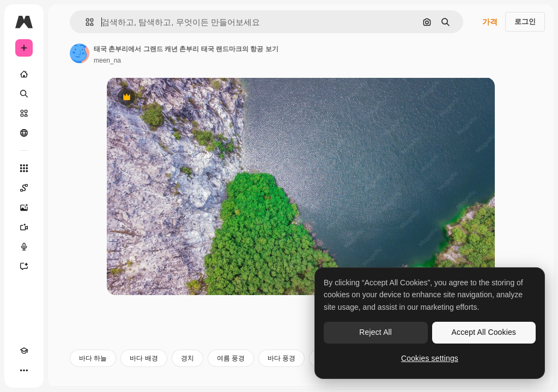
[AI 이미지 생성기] (24, 207)
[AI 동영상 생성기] (24, 227)
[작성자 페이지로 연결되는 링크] (80, 53)
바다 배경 (144, 358)
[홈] (24, 74)
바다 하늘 (93, 358)
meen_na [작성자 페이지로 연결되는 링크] (107, 60)
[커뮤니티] (24, 133)
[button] (85, 22)
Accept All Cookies (484, 332)
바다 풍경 (281, 358)
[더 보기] (24, 370)
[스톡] (24, 113)
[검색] (24, 94)
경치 (187, 358)
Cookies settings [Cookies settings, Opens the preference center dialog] (430, 358)
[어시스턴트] (24, 266)
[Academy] (24, 351)
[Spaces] (24, 188)
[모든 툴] (24, 168)
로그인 (525, 22)
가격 (490, 22)
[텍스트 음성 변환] (24, 247)
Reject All (375, 332)
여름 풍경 (231, 358)
